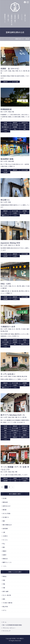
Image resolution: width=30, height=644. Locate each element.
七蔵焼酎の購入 (15, 18)
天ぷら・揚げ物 (7, 595)
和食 (4, 580)
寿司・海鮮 (5, 591)
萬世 (4, 521)
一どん (4, 566)
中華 (4, 588)
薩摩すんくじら (7, 562)
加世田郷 (5, 529)
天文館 (4, 498)
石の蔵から (6, 517)
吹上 (4, 544)
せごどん (5, 540)
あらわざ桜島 (6, 513)
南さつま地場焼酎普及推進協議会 (12, 625)
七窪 (4, 532)
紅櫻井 (4, 555)
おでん (4, 610)
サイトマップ (6, 631)
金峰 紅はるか (7, 506)
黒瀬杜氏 (5, 559)
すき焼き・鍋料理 (7, 603)
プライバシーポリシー (9, 628)
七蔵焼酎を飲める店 (12, 20)
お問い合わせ (25, 18)
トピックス (22, 17)
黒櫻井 (4, 551)
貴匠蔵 (4, 510)
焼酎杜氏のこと (5, 18)
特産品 (4, 576)
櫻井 (4, 547)
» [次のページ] (13, 487)
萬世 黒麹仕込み (7, 525)
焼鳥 (4, 599)
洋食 (4, 584)
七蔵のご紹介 (8, 18)
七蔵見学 (18, 16)
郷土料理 (5, 607)
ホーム (4, 622)
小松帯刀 (5, 536)
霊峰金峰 (5, 502)
